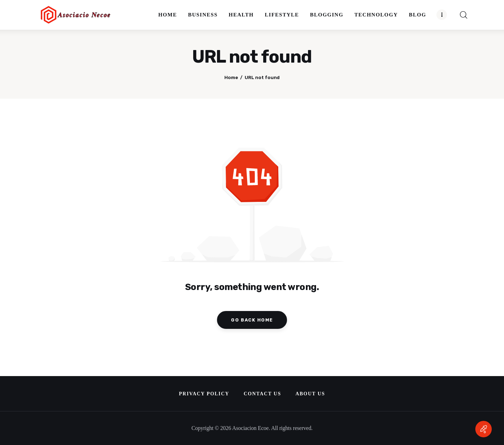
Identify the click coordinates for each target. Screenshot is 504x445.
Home (231, 77)
